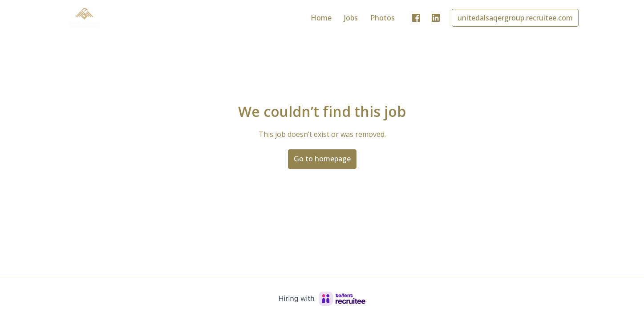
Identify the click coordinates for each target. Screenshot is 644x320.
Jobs (351, 18)
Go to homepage (322, 159)
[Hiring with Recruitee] (322, 299)
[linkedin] (436, 18)
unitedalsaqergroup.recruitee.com (515, 18)
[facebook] (416, 18)
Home (321, 18)
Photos (383, 18)
